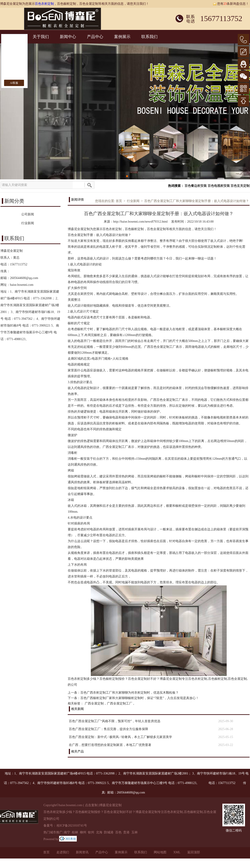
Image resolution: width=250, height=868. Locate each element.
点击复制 (91, 805)
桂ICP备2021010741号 (72, 826)
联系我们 (149, 37)
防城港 (109, 832)
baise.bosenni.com (22, 285)
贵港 (126, 832)
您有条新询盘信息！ (231, 4)
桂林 (75, 832)
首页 (119, 201)
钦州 (91, 832)
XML (177, 852)
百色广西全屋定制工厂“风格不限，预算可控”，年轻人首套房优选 (115, 721)
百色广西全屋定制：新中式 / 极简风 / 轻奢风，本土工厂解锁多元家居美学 (120, 737)
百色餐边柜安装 (196, 186)
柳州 (83, 832)
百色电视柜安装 (219, 186)
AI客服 (14, 83)
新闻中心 (68, 37)
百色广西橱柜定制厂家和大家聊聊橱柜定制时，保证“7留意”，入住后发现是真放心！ (140, 698)
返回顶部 (194, 852)
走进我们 (63, 852)
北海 (99, 832)
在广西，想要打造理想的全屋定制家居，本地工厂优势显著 (110, 745)
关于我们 (41, 37)
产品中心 (95, 37)
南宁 (67, 832)
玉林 (135, 832)
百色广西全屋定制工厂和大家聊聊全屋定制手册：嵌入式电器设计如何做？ (197, 201)
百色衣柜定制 (44, 4)
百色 (118, 832)
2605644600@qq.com (24, 278)
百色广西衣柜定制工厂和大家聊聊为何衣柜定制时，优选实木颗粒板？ (130, 693)
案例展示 (122, 37)
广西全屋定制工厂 (120, 703)
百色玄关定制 (240, 186)
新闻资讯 (82, 852)
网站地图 (160, 852)
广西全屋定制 (94, 703)
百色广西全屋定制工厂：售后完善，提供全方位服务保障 (108, 729)
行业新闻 (133, 201)
